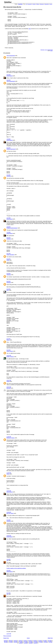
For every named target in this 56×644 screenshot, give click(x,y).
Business (42, 4)
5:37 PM (9, 254)
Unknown (9, 176)
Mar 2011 (30, 640)
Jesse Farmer (10, 351)
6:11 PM (9, 593)
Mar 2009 (16, 642)
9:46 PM (9, 238)
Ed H (8, 290)
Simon (8, 474)
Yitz (7, 560)
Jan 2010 (16, 641)
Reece (8, 340)
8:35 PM (9, 281)
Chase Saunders (10, 255)
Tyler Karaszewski (11, 56)
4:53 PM (9, 80)
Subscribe (47, 4)
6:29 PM (9, 274)
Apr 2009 (11, 642)
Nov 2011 (15, 640)
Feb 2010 (11, 641)
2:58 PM (9, 227)
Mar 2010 (6, 641)
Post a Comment (7, 636)
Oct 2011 (20, 640)
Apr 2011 (25, 640)
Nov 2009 (25, 641)
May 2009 (6, 642)
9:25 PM (9, 350)
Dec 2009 (20, 641)
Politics (38, 4)
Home (28, 638)
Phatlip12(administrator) (12, 228)
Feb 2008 (30, 643)
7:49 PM (9, 139)
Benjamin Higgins (11, 438)
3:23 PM (9, 75)
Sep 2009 (35, 641)
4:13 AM (9, 520)
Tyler (30, 29)
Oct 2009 (30, 641)
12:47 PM (9, 634)
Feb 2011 (35, 640)
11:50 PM (9, 437)
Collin (8, 260)
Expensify (30, 4)
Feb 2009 (21, 642)
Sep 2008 (46, 642)
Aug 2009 (40, 641)
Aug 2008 (51, 642)
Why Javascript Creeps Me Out (12, 7)
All (26, 4)
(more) (51, 4)
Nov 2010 (45, 640)
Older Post (50, 638)
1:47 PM (9, 218)
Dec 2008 (31, 642)
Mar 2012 (10, 640)
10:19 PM (9, 355)
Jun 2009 (50, 641)
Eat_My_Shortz (10, 513)
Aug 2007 (35, 643)
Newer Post (6, 638)
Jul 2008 (20, 643)
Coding (34, 4)
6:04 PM (9, 148)
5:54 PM (9, 570)
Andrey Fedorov (10, 357)
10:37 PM (9, 380)
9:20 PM (9, 289)
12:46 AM (9, 512)
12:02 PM (9, 536)
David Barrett (10, 76)
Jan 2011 (40, 640)
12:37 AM (9, 491)
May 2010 (50, 640)
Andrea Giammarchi (11, 149)
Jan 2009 (26, 642)
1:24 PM (9, 559)
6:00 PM (9, 259)
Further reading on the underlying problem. (16, 568)
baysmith (9, 388)
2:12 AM (9, 175)
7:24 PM (9, 232)
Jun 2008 (26, 643)
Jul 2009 (45, 641)
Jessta (8, 381)
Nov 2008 (36, 642)
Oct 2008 (41, 642)
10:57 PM (9, 387)
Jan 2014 (5, 640)
